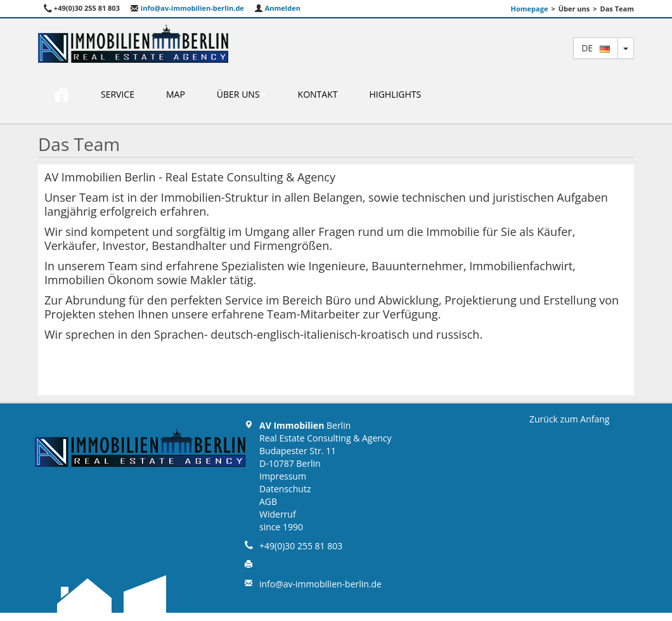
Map (176, 94)
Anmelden (277, 8)
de (596, 48)
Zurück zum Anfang (569, 419)
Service (118, 94)
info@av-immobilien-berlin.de (187, 8)
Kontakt (318, 94)
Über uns (242, 94)
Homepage (530, 9)
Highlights (395, 94)
